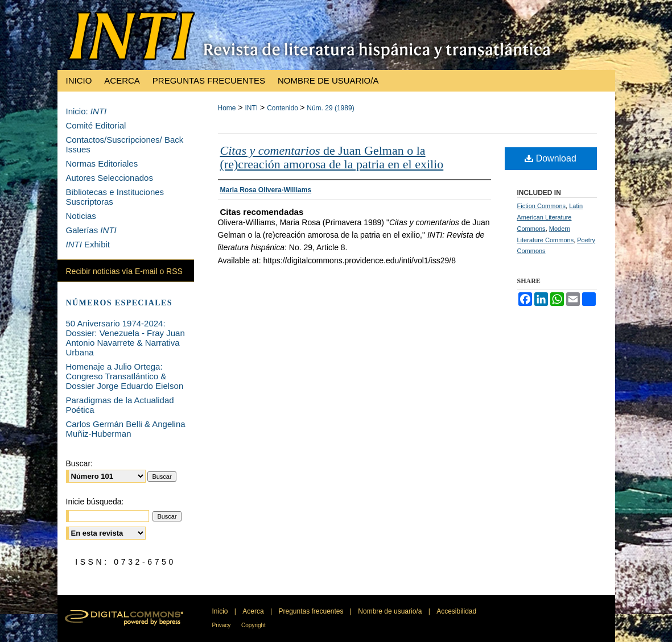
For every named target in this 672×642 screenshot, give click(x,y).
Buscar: (79, 463)
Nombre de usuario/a (391, 611)
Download (551, 158)
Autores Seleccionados (110, 178)
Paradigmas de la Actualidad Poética (120, 405)
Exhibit (88, 244)
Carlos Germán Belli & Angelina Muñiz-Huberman (126, 429)
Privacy (222, 625)
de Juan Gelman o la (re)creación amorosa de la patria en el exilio (332, 157)
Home (227, 108)
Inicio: (86, 111)
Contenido (283, 108)
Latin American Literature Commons (550, 217)
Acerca (254, 611)
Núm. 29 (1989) (330, 108)
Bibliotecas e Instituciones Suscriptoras (115, 197)
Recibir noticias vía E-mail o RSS (124, 271)
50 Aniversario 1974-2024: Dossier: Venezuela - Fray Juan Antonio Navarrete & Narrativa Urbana (125, 338)
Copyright (253, 625)
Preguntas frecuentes (312, 611)
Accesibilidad (456, 611)
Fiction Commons (542, 206)
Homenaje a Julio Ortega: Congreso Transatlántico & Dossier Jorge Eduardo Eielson (125, 376)
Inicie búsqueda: (95, 502)
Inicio (221, 611)
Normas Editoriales (102, 163)
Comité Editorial (96, 125)
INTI (251, 108)
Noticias (81, 216)
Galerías (91, 230)
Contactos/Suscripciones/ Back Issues (125, 144)
